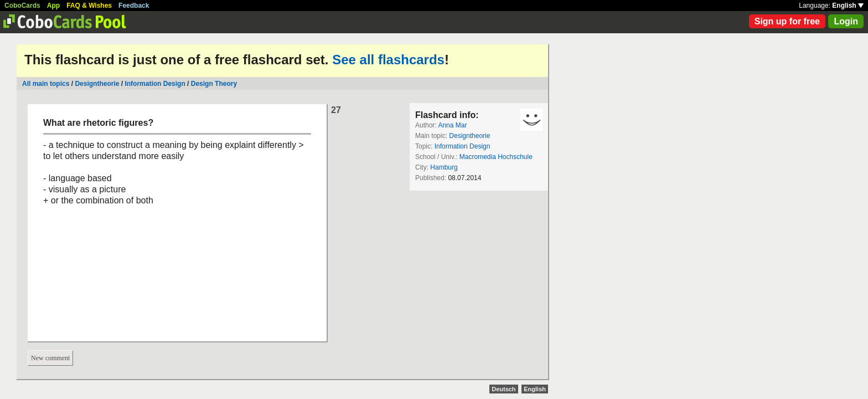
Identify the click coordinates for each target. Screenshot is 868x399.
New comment (50, 358)
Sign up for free (787, 21)
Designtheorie (97, 84)
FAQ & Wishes (89, 6)
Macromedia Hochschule (496, 157)
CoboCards (22, 6)
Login (846, 21)
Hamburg (444, 167)
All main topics (46, 84)
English (848, 6)
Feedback (134, 6)
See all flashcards (388, 60)
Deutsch (503, 389)
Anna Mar (452, 125)
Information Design (155, 84)
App (53, 6)
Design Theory (214, 84)
